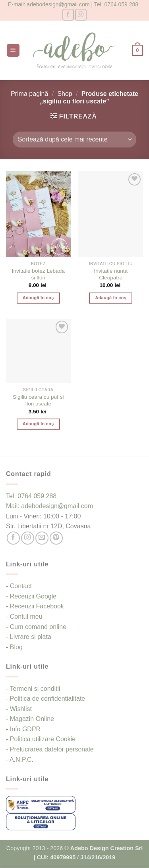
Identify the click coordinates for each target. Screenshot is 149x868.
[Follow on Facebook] (68, 14)
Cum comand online (38, 627)
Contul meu (26, 617)
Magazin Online (32, 719)
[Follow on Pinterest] (56, 538)
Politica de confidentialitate (47, 699)
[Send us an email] (42, 538)
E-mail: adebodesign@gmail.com (49, 4)
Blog (16, 647)
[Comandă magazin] (74, 140)
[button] (13, 51)
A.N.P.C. (21, 760)
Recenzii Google (33, 596)
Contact (21, 586)
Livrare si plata (31, 637)
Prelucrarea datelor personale (52, 749)
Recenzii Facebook (37, 606)
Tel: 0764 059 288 (116, 4)
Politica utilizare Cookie (43, 739)
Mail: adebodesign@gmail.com (49, 506)
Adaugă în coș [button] (38, 298)
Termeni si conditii (35, 689)
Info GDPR (25, 729)
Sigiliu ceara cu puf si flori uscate (38, 401)
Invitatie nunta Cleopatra (111, 274)
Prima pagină (29, 94)
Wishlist (21, 709)
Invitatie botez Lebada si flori (38, 274)
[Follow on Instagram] (81, 14)
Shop (65, 94)
